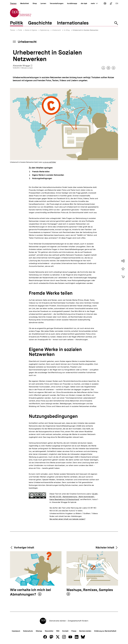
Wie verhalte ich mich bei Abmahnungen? (30, 592)
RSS (58, 631)
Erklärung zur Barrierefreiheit (105, 631)
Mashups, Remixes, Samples (90, 590)
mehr (94, 3)
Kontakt (65, 631)
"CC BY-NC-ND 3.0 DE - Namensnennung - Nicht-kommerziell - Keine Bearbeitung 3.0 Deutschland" (74, 497)
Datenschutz (28, 631)
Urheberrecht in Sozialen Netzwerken (85, 30)
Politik (20, 30)
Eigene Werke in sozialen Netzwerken (48, 175)
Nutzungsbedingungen (42, 178)
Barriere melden (85, 631)
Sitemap (39, 631)
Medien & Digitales (31, 30)
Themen (13, 30)
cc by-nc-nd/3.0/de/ (49, 162)
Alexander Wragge (23, 66)
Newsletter (49, 631)
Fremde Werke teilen (41, 172)
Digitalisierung (45, 30)
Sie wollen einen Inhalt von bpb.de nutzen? (67, 519)
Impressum (16, 631)
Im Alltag (67, 30)
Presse (74, 631)
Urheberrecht (56, 30)
